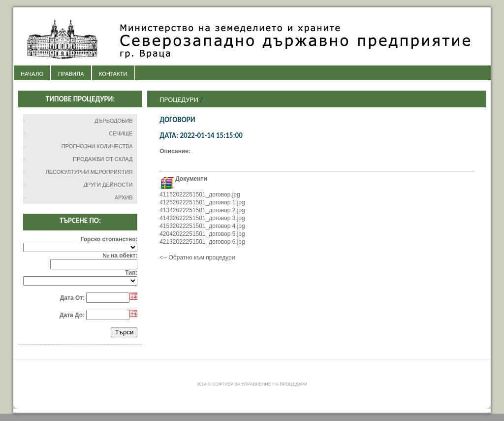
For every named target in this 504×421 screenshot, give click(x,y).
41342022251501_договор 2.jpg (202, 210)
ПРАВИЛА (71, 74)
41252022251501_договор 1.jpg (202, 202)
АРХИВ (124, 197)
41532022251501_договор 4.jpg (202, 226)
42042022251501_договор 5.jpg (202, 234)
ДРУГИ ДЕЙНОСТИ (108, 185)
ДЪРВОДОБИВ (113, 121)
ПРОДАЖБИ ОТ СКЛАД (103, 159)
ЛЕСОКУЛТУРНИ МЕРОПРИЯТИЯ (89, 172)
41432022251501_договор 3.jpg (202, 218)
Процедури (179, 99)
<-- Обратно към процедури (197, 258)
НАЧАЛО (32, 74)
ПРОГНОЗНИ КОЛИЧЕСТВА (97, 146)
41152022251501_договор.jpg (200, 194)
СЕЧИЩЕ (121, 133)
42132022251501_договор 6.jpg (202, 242)
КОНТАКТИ (113, 74)
